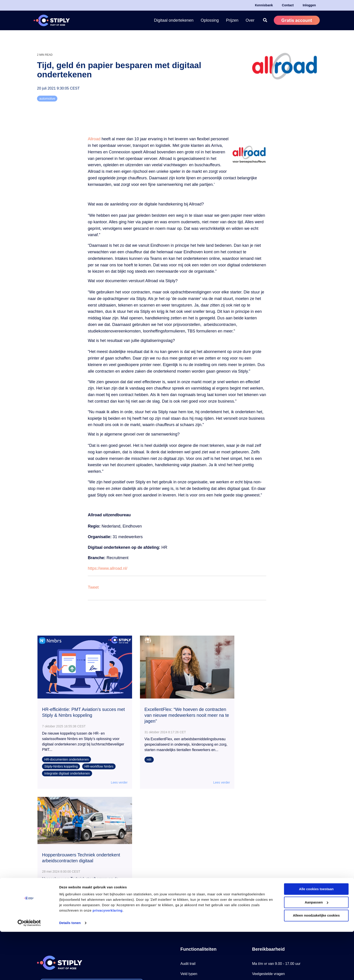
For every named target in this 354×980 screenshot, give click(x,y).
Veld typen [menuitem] (189, 837)
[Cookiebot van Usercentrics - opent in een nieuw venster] (29, 971)
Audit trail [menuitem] (188, 827)
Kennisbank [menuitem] (264, 5)
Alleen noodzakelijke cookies (316, 964)
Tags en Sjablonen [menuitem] (195, 847)
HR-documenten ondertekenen (67, 754)
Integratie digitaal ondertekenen (67, 768)
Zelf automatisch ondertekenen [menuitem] (205, 858)
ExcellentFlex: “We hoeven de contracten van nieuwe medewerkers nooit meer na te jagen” (175, 710)
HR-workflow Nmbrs (99, 761)
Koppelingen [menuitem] (190, 888)
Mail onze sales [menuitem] (265, 878)
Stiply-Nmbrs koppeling (61, 761)
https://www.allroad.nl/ (108, 568)
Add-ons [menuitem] (187, 898)
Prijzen (232, 20)
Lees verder (112, 777)
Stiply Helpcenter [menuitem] (266, 858)
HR (142, 760)
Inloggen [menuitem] (309, 5)
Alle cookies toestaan (316, 937)
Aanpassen (317, 951)
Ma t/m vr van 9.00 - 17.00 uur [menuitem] (276, 827)
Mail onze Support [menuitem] (267, 868)
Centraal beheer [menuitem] (193, 878)
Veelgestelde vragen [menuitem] (269, 837)
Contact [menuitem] (288, 5)
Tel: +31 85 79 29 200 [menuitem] (270, 847)
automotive (47, 99)
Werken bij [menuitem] (261, 888)
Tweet (93, 587)
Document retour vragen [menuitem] (200, 868)
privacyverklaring (108, 959)
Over (250, 20)
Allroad (95, 139)
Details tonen (70, 971)
